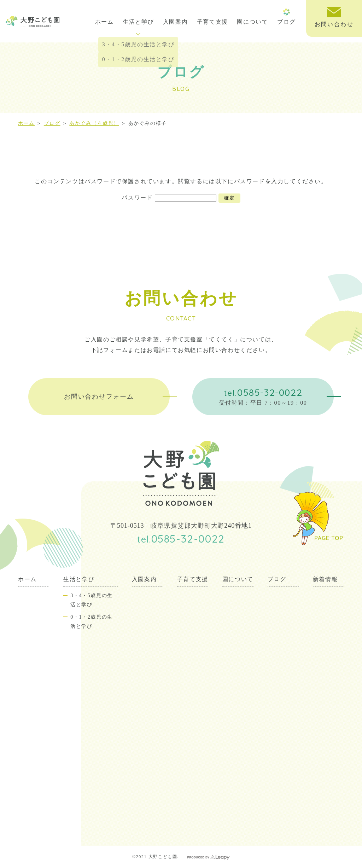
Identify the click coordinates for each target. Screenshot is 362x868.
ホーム (104, 22)
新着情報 (325, 579)
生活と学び (138, 27)
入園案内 (175, 22)
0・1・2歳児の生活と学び (92, 621)
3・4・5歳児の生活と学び (92, 600)
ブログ (287, 22)
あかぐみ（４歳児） (94, 123)
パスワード (169, 198)
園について (252, 22)
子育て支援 (212, 22)
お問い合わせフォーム (99, 397)
